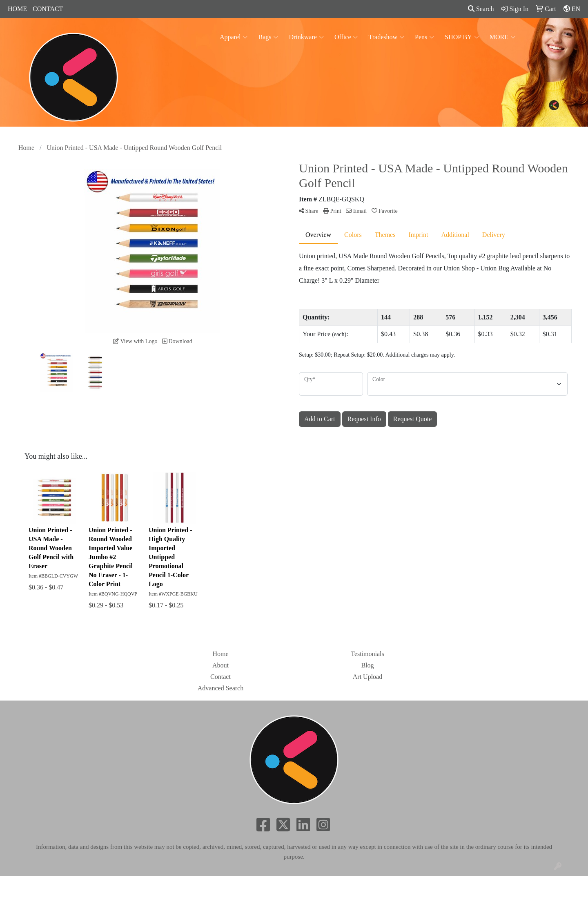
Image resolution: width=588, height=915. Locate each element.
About (220, 665)
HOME (17, 9)
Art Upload (367, 677)
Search (481, 9)
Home (220, 654)
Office (346, 37)
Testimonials (367, 654)
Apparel (234, 37)
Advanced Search (220, 688)
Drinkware (306, 37)
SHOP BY (462, 37)
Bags (268, 37)
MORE (502, 37)
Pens (424, 37)
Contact (220, 677)
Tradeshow (386, 37)
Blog (367, 665)
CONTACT (48, 9)
